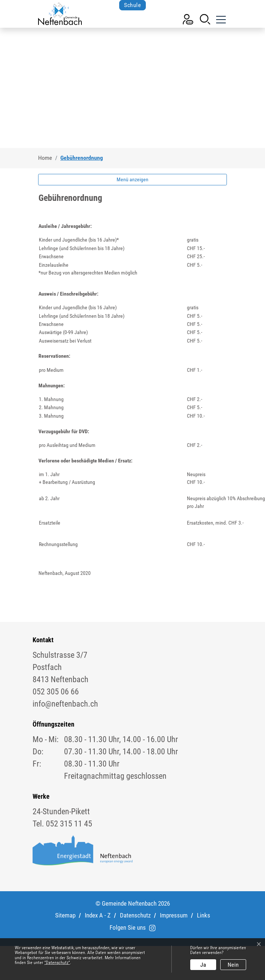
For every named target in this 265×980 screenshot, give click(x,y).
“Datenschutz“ (57, 963)
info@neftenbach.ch (65, 704)
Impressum (174, 915)
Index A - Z (98, 915)
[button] (205, 19)
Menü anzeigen (132, 179)
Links (204, 915)
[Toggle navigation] (220, 18)
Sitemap (65, 915)
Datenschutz (135, 915)
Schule (132, 5)
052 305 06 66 (56, 692)
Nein (233, 965)
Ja (203, 965)
